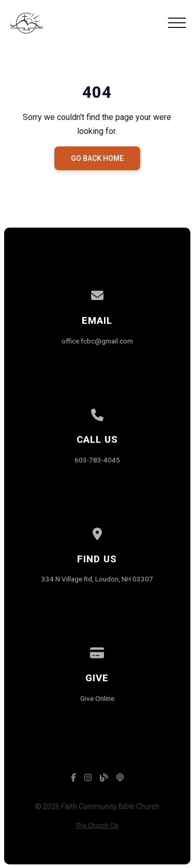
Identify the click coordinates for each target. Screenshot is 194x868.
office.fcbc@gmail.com (97, 341)
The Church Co (97, 825)
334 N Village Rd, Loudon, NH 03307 (97, 579)
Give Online (97, 698)
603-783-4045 (97, 460)
